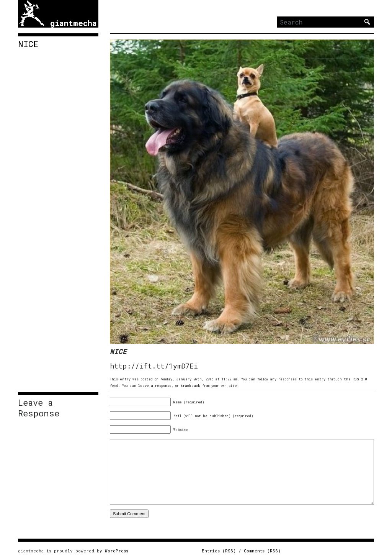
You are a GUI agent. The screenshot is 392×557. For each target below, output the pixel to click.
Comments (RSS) (262, 551)
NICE (28, 44)
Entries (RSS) (219, 551)
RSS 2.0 (360, 379)
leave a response (155, 386)
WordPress (117, 551)
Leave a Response (39, 408)
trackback (190, 386)
